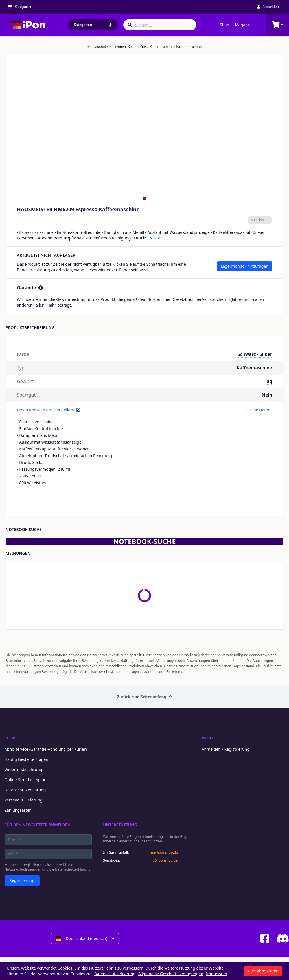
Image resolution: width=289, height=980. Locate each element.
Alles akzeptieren (263, 971)
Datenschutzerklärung (25, 790)
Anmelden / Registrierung (226, 749)
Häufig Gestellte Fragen (26, 759)
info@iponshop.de (163, 860)
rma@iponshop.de (163, 853)
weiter (156, 238)
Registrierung (22, 880)
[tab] (144, 198)
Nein (267, 395)
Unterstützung (120, 825)
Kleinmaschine (160, 47)
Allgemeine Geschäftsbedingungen (171, 974)
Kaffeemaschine (188, 47)
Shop (225, 25)
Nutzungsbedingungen (23, 869)
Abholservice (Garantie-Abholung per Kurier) (46, 749)
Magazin (243, 25)
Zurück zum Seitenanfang (145, 697)
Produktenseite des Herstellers (49, 410)
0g (269, 381)
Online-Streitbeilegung (26, 780)
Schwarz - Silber (255, 354)
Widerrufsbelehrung (23, 769)
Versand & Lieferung (23, 800)
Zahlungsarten (18, 810)
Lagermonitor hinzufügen (245, 266)
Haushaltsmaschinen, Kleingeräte (117, 47)
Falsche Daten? (258, 410)
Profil (209, 738)
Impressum (217, 974)
